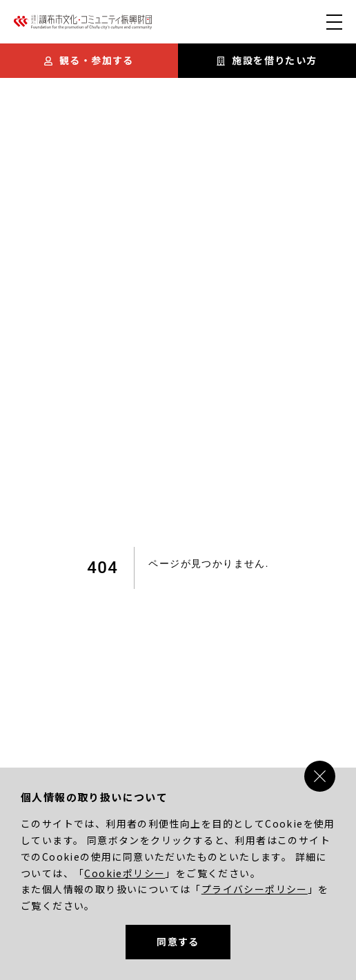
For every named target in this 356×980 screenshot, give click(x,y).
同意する (178, 941)
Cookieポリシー (125, 873)
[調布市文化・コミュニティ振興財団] (83, 26)
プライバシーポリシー (255, 889)
